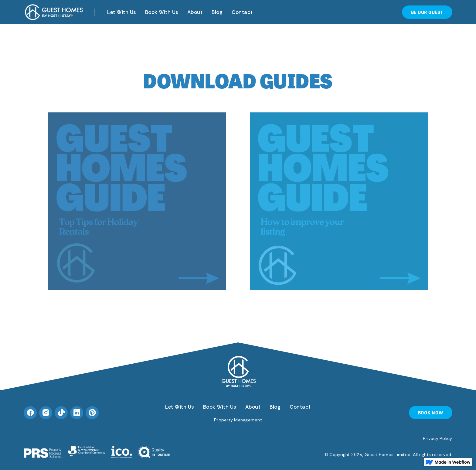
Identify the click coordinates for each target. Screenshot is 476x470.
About (195, 12)
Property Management (238, 420)
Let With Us (122, 12)
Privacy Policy (438, 438)
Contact (242, 12)
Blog (217, 12)
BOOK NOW (431, 412)
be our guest (427, 12)
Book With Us (162, 12)
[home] (54, 12)
